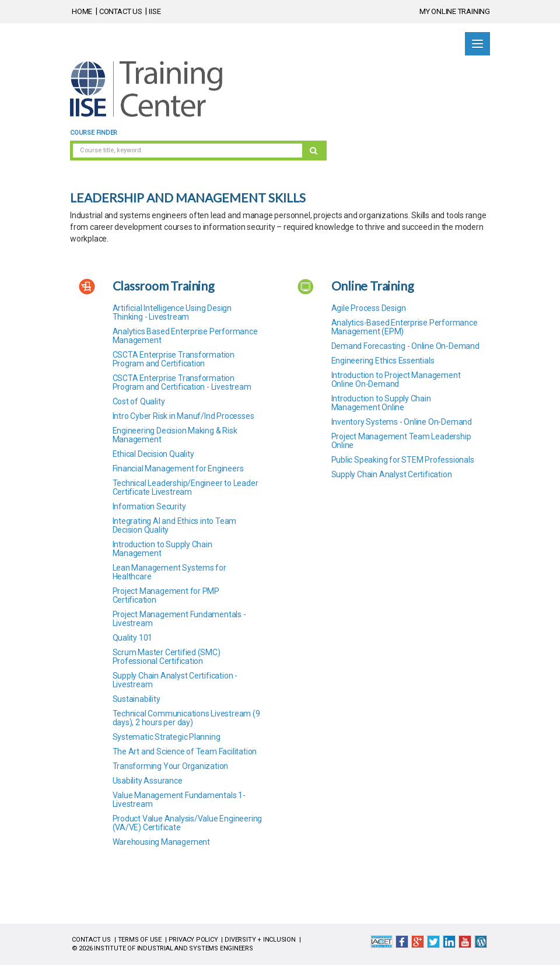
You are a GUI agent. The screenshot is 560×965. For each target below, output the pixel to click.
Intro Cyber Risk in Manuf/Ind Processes (183, 416)
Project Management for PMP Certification (166, 595)
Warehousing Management (161, 842)
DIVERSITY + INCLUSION (260, 940)
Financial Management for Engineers (178, 468)
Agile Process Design (369, 308)
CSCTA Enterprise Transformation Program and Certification (174, 359)
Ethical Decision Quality (153, 454)
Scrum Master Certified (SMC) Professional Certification (167, 657)
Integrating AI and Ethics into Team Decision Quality (175, 525)
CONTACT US (121, 11)
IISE (155, 11)
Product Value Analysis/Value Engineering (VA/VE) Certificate (188, 823)
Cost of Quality (139, 401)
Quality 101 (133, 638)
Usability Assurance (148, 781)
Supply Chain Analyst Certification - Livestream (175, 680)
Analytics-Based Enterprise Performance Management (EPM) (405, 327)
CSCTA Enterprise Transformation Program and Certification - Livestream (182, 382)
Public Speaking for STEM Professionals (403, 460)
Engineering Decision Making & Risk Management (175, 435)
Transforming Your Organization (171, 766)
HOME (82, 11)
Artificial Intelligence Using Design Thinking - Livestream (172, 312)
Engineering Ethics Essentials (383, 361)
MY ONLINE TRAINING (455, 11)
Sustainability (136, 699)
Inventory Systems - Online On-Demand (402, 422)
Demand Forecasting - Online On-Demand (405, 346)
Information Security (149, 506)
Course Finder (94, 133)
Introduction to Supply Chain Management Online (381, 403)
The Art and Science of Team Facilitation (185, 751)
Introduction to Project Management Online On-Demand (396, 380)
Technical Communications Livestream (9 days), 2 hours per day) (186, 718)
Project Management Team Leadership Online (401, 441)
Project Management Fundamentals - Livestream (179, 619)
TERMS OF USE (140, 940)
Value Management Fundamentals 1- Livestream (179, 800)
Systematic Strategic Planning (167, 737)
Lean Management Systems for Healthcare (169, 572)
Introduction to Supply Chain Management (162, 549)
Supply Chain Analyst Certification (392, 474)
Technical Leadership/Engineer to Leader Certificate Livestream (185, 487)
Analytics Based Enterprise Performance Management (185, 336)
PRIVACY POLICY (193, 940)
